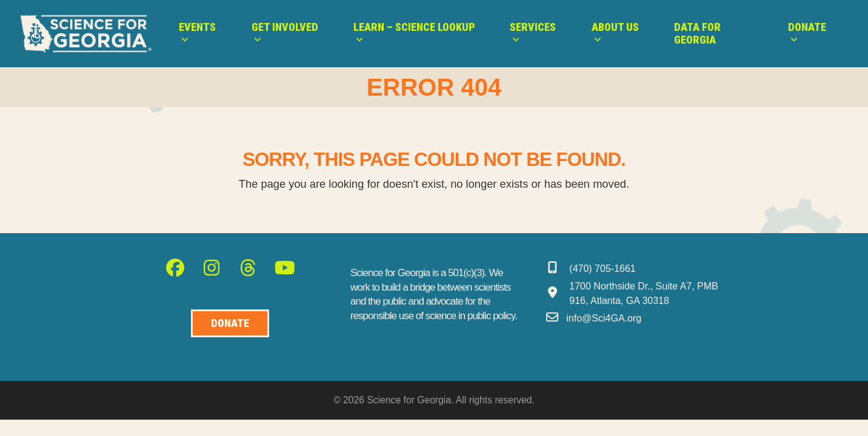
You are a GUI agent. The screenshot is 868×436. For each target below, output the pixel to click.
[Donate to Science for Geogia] (230, 324)
